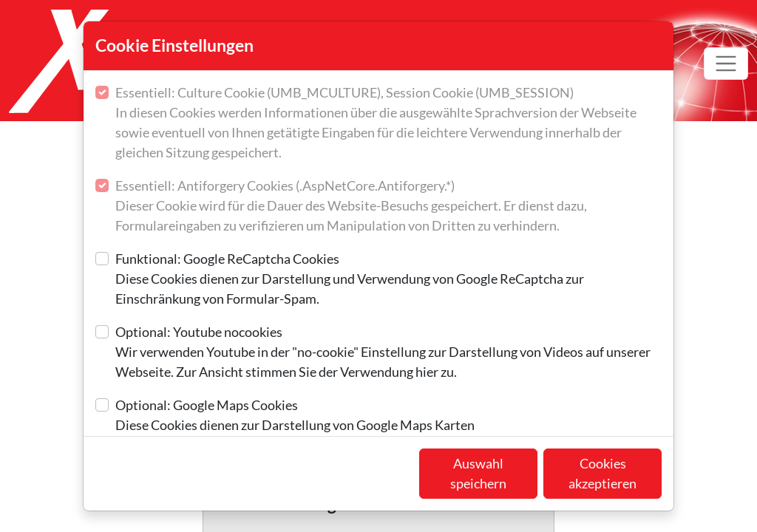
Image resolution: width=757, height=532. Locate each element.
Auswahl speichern (478, 473)
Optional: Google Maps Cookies (295, 416)
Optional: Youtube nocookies (388, 353)
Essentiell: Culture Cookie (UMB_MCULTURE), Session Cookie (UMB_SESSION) (388, 123)
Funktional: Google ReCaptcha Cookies (388, 280)
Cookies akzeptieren (602, 473)
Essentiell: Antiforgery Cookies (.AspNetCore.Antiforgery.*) (388, 207)
